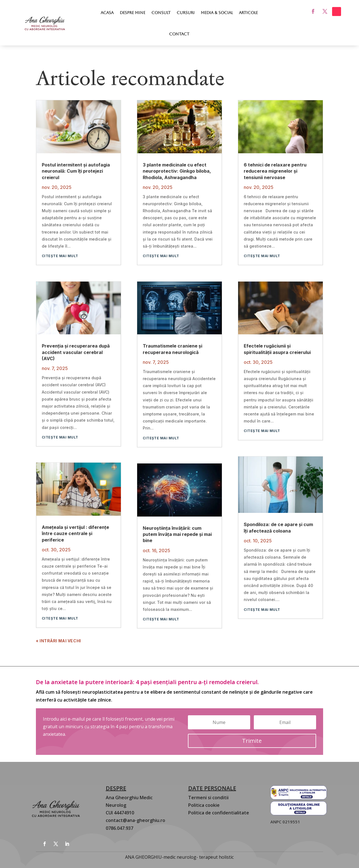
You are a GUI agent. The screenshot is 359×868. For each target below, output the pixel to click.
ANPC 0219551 (285, 822)
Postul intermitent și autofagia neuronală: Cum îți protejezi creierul (76, 171)
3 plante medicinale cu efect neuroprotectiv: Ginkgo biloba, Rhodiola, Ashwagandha (177, 171)
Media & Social (217, 13)
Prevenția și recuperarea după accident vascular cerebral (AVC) (76, 352)
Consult (161, 13)
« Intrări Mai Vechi (58, 641)
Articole (248, 13)
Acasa (107, 13)
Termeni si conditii (208, 798)
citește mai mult (60, 256)
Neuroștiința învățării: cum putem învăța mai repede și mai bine (177, 534)
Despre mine (133, 13)
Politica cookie (204, 805)
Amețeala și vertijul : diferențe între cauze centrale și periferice (75, 534)
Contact (179, 34)
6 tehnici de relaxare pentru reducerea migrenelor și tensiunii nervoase (275, 171)
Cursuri (186, 13)
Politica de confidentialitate (219, 813)
